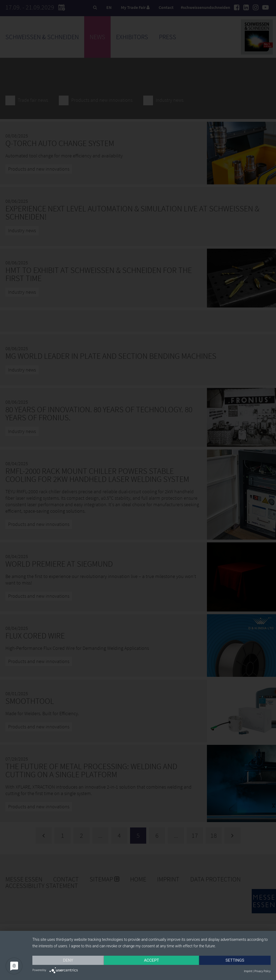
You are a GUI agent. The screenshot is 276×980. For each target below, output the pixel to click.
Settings (235, 960)
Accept (151, 960)
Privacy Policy (263, 971)
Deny (68, 960)
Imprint (248, 971)
